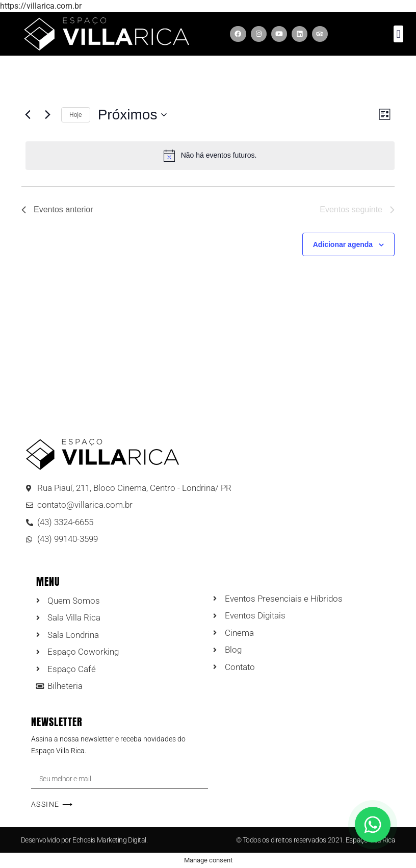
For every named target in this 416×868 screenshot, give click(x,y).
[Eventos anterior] (28, 115)
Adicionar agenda (343, 244)
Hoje (76, 115)
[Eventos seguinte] (47, 115)
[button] (398, 34)
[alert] (210, 156)
